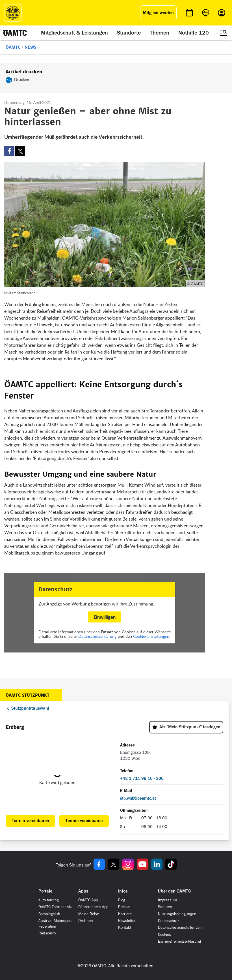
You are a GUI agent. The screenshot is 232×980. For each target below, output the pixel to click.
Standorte (129, 33)
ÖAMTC (13, 47)
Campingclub (49, 914)
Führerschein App (93, 907)
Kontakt (125, 927)
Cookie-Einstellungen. (152, 636)
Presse (124, 907)
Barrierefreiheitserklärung (179, 941)
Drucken (22, 79)
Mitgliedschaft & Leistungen (74, 33)
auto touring (49, 900)
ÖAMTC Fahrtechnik (55, 907)
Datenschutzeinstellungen (180, 927)
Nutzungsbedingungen (177, 914)
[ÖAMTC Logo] (13, 13)
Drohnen (86, 921)
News (30, 47)
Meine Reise (89, 914)
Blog (122, 900)
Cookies (164, 935)
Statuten (165, 907)
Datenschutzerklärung (97, 636)
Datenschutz (169, 921)
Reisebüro (47, 933)
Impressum (167, 900)
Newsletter (127, 921)
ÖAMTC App (88, 900)
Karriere (125, 914)
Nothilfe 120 (194, 33)
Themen (160, 33)
